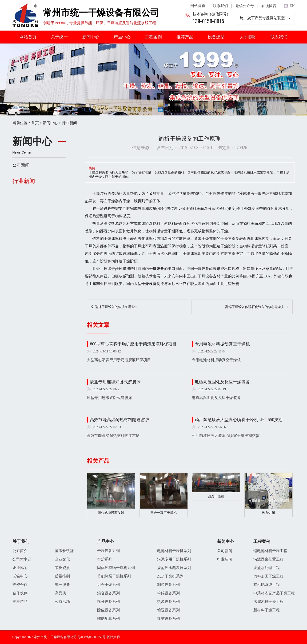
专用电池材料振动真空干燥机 (222, 344)
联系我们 (220, 6)
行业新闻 (69, 123)
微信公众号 (245, 6)
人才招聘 (247, 37)
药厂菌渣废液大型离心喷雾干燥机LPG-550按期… (241, 420)
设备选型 (216, 37)
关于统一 (59, 37)
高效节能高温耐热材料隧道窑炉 (120, 420)
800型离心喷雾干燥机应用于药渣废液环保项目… (135, 344)
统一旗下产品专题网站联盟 (265, 18)
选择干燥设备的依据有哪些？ (116, 307)
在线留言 (269, 6)
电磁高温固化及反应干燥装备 (222, 382)
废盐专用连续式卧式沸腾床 (115, 382)
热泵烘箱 (268, 513)
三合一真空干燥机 (163, 513)
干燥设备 (202, 269)
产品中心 (122, 37)
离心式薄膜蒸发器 (111, 513)
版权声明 (113, 637)
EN (292, 6)
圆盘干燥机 (216, 496)
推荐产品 (185, 37)
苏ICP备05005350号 (92, 637)
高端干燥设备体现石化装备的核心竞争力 (255, 307)
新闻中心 (91, 37)
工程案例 (153, 37)
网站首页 (198, 6)
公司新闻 (21, 165)
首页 (35, 123)
